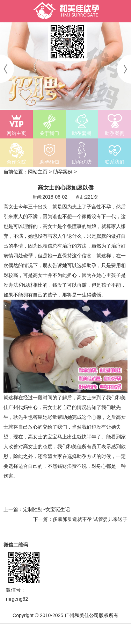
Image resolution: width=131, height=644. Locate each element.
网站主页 (38, 172)
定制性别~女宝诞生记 (46, 509)
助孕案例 (63, 172)
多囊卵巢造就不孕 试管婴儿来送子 (90, 519)
